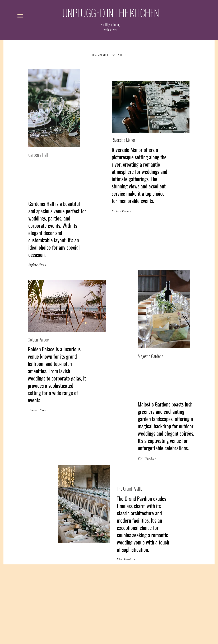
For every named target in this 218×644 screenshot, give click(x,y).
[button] (20, 16)
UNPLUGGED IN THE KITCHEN (111, 12)
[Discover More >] (38, 410)
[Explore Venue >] (122, 211)
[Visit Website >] (147, 459)
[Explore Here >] (38, 265)
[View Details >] (126, 559)
